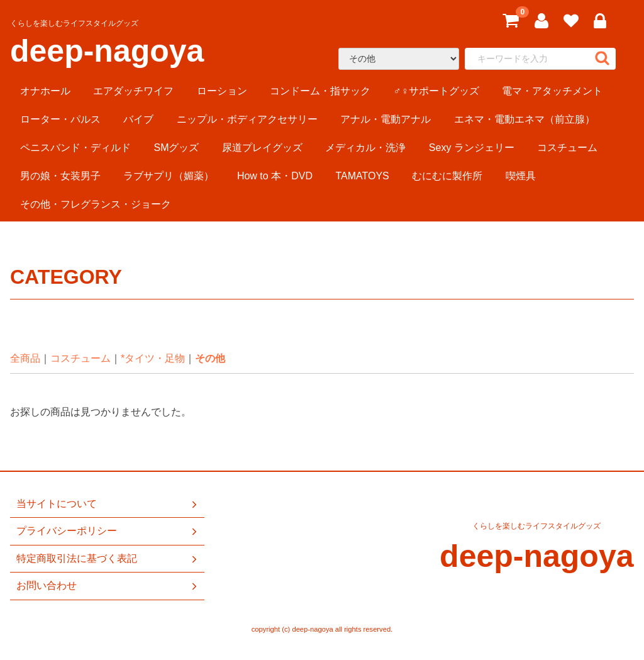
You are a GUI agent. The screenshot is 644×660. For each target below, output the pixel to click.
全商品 (25, 358)
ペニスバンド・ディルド (75, 148)
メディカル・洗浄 (365, 148)
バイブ (138, 119)
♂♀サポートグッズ (436, 91)
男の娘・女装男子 (60, 176)
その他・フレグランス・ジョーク (96, 204)
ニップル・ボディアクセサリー (247, 119)
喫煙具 (521, 176)
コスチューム (567, 148)
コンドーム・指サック (320, 91)
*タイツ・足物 (153, 358)
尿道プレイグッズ (262, 148)
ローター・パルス (60, 119)
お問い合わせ (108, 586)
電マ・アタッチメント (552, 91)
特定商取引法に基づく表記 (108, 559)
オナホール (45, 91)
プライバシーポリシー (108, 531)
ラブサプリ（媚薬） (169, 176)
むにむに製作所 (447, 176)
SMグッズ (176, 148)
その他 (210, 358)
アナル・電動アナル (386, 119)
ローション (222, 91)
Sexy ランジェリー (472, 148)
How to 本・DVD (275, 176)
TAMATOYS (362, 176)
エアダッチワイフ (133, 91)
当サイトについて (108, 504)
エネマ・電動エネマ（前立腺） (525, 119)
